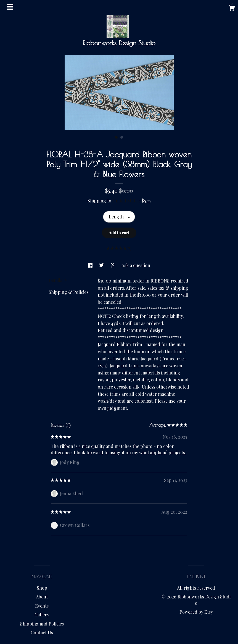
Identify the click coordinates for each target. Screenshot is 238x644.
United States (126, 201)
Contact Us (42, 633)
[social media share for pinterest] (113, 265)
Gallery (42, 615)
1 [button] (116, 137)
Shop (42, 588)
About (42, 597)
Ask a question (136, 265)
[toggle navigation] (10, 7)
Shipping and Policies (42, 624)
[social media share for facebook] (91, 265)
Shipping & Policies (68, 292)
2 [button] (122, 137)
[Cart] (232, 8)
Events (42, 606)
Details (58, 280)
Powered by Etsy (196, 612)
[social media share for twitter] (102, 265)
